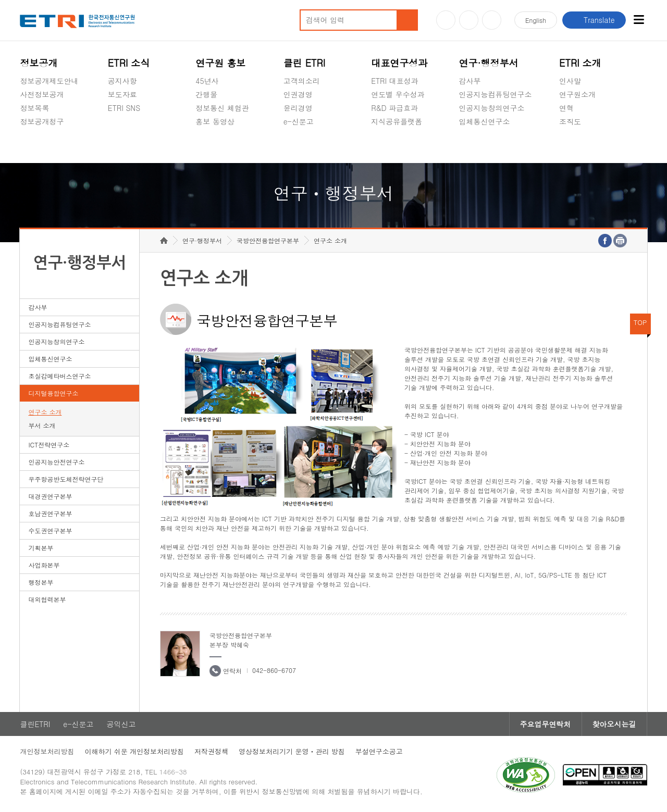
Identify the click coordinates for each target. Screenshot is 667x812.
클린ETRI (35, 724)
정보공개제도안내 (49, 81)
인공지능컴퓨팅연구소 (496, 94)
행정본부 (41, 582)
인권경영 (298, 94)
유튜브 (446, 20)
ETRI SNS (124, 108)
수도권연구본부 (50, 530)
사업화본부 (44, 565)
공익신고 (298, 146)
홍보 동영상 (215, 121)
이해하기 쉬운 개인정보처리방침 (134, 751)
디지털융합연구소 (53, 393)
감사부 (470, 81)
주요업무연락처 (546, 724)
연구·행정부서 (489, 63)
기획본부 (41, 548)
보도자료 (122, 94)
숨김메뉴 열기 (25, 134)
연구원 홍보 (220, 63)
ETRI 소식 (129, 63)
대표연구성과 (399, 63)
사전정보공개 (42, 94)
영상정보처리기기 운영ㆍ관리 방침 (292, 751)
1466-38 (173, 772)
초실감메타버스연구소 (496, 146)
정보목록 (34, 108)
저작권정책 (211, 751)
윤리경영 (298, 108)
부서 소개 (42, 425)
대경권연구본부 (50, 496)
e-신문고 (299, 121)
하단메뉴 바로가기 (0, 0)
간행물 (206, 94)
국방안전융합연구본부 (268, 240)
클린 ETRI (305, 63)
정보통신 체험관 (222, 108)
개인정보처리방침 (47, 751)
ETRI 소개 (580, 63)
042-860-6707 (274, 670)
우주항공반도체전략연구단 (66, 479)
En (536, 20)
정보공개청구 (42, 121)
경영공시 (34, 146)
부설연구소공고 (379, 751)
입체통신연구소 (485, 121)
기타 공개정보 (582, 146)
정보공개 (39, 63)
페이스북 (492, 20)
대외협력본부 (47, 599)
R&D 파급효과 (394, 108)
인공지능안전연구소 (56, 462)
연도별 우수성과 (398, 94)
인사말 (570, 81)
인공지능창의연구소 (492, 108)
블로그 (469, 20)
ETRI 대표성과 (395, 81)
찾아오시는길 (614, 724)
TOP (640, 322)
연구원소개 (577, 94)
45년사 (207, 81)
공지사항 (122, 81)
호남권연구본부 (50, 513)
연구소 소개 (45, 412)
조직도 (570, 121)
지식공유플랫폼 (397, 121)
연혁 (566, 108)
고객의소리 (302, 81)
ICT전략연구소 (49, 445)
